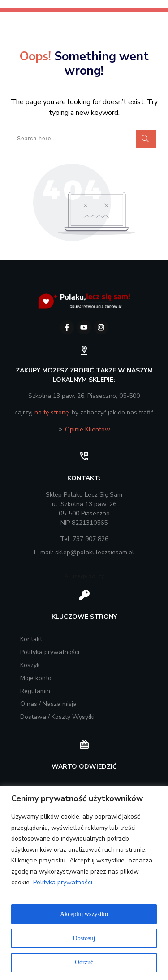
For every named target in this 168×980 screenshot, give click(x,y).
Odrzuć (84, 962)
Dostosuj (84, 938)
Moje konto (36, 678)
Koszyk (30, 665)
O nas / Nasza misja (48, 704)
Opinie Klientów (88, 429)
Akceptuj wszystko (84, 914)
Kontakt (31, 639)
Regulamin (35, 691)
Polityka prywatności (63, 882)
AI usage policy (84, 576)
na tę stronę (52, 412)
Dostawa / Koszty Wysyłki (57, 717)
